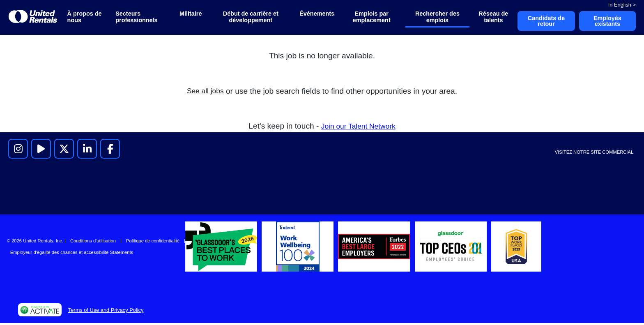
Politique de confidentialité (153, 243)
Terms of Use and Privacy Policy (106, 312)
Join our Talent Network (358, 128)
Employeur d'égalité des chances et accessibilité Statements (72, 254)
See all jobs (205, 93)
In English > (622, 5)
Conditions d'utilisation (93, 243)
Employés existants (606, 22)
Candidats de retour (542, 22)
